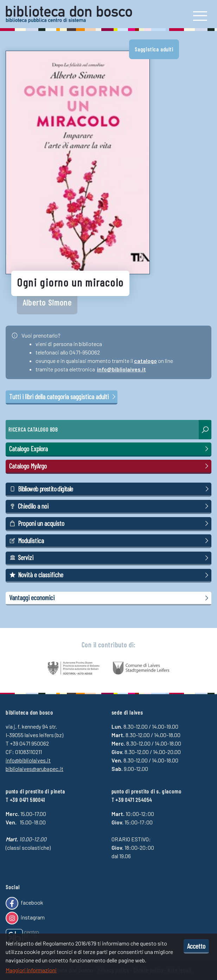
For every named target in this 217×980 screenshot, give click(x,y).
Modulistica (110, 541)
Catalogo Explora (110, 449)
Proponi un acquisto (110, 523)
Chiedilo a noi (110, 506)
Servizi (110, 558)
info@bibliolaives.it (122, 369)
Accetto (196, 946)
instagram (25, 918)
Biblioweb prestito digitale (110, 489)
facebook (24, 903)
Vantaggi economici (110, 598)
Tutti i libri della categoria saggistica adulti (63, 397)
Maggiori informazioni (31, 970)
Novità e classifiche (110, 575)
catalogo (145, 361)
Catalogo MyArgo (110, 466)
